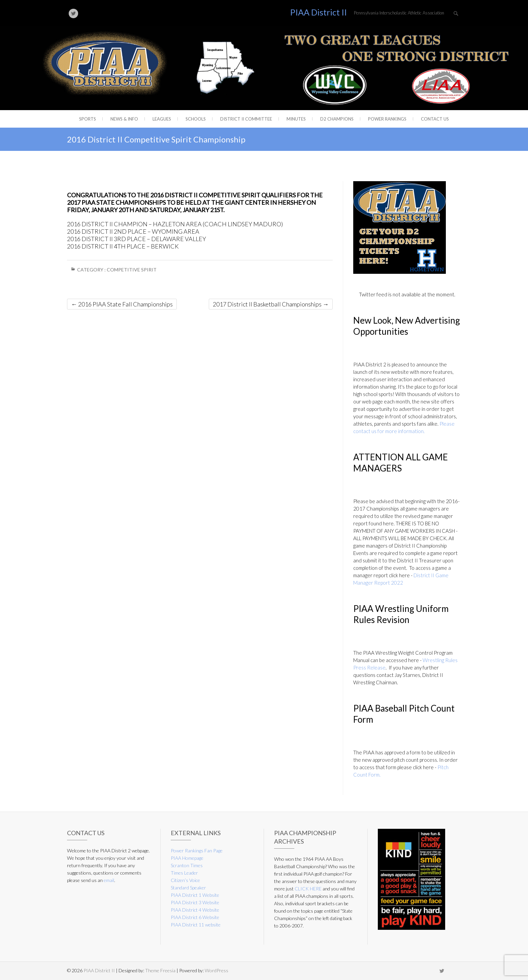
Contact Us (435, 119)
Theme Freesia (160, 970)
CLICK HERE (308, 889)
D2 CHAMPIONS (337, 119)
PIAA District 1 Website (195, 895)
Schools (196, 119)
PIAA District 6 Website (195, 917)
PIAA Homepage (187, 858)
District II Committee (246, 119)
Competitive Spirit (132, 270)
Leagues (162, 119)
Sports (88, 119)
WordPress (217, 970)
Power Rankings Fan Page (197, 851)
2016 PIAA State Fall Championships (122, 304)
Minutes (296, 119)
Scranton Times (187, 865)
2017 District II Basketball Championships (271, 304)
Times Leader (184, 873)
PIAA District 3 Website (195, 902)
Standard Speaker (188, 888)
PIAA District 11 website (196, 925)
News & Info (124, 119)
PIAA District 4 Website (195, 910)
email (109, 880)
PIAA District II (319, 12)
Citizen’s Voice (185, 880)
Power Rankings (387, 119)
